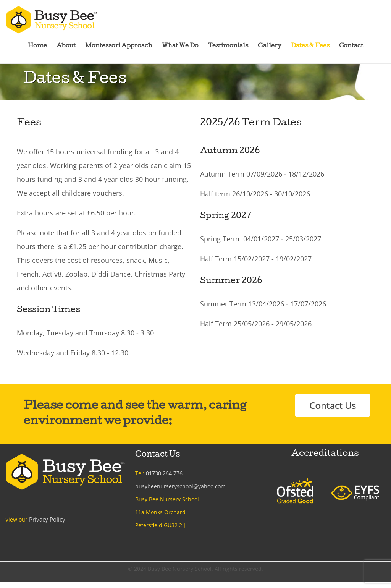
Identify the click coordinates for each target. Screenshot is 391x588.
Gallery (270, 46)
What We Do (180, 46)
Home (37, 46)
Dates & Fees (310, 46)
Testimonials (228, 46)
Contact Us (333, 405)
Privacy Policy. (47, 519)
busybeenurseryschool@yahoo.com (180, 486)
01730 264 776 (164, 473)
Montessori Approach (119, 46)
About (66, 46)
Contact (351, 46)
